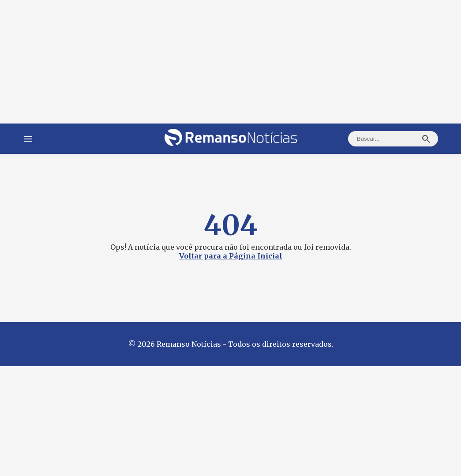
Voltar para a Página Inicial (231, 256)
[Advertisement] (230, 62)
